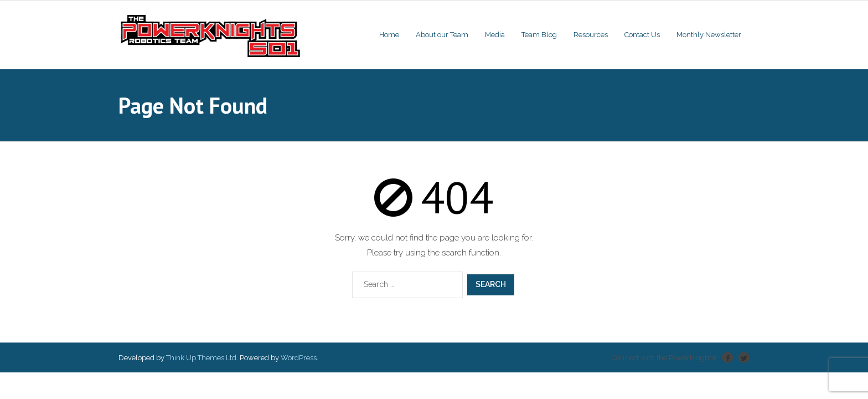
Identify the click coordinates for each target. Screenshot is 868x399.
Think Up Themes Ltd (201, 358)
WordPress (299, 358)
